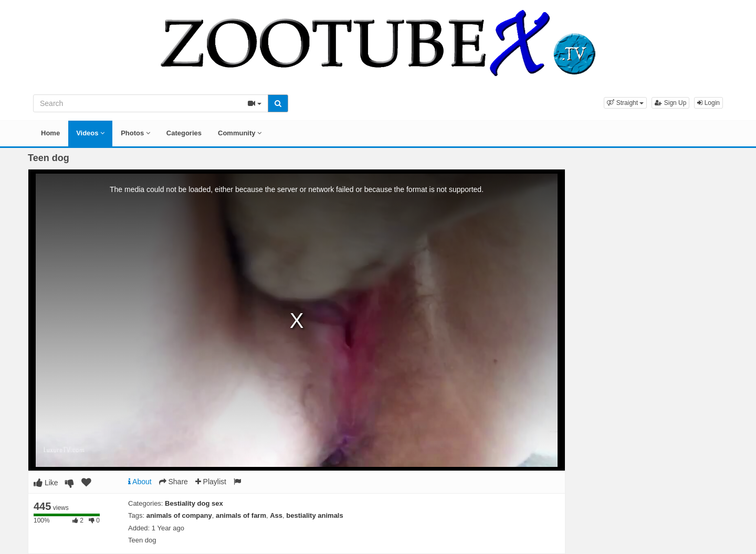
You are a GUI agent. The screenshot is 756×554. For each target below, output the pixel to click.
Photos (135, 133)
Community (240, 133)
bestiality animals (314, 515)
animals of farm (241, 515)
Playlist (211, 482)
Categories (184, 133)
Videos (90, 133)
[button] (625, 103)
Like (46, 483)
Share (174, 482)
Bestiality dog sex (194, 503)
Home (50, 133)
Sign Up (670, 103)
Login (708, 103)
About (140, 482)
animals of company (179, 515)
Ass (276, 515)
